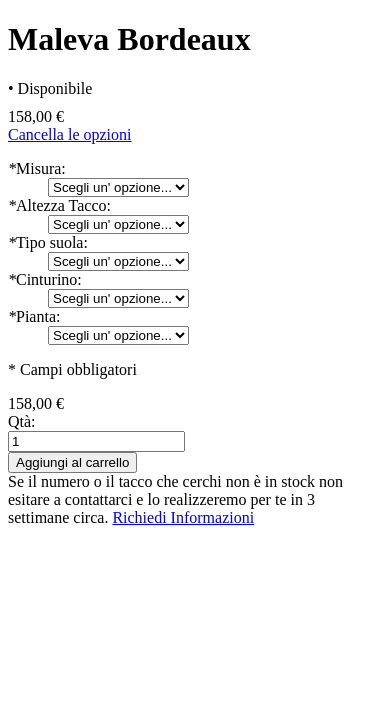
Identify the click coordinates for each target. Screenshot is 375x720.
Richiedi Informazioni (183, 517)
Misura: (37, 168)
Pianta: (34, 316)
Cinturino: (45, 279)
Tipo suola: (48, 242)
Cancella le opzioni (70, 134)
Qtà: (22, 421)
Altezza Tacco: (59, 205)
